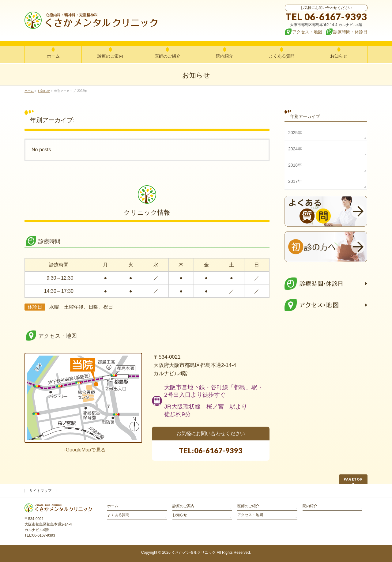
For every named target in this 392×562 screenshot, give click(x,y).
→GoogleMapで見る (83, 450)
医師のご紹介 (248, 506)
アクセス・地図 (250, 515)
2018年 (295, 165)
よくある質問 (118, 515)
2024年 (295, 149)
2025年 (295, 133)
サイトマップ (40, 491)
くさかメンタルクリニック (194, 553)
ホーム (113, 506)
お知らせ (180, 515)
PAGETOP (353, 479)
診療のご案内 (183, 506)
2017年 (295, 181)
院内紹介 (310, 506)
